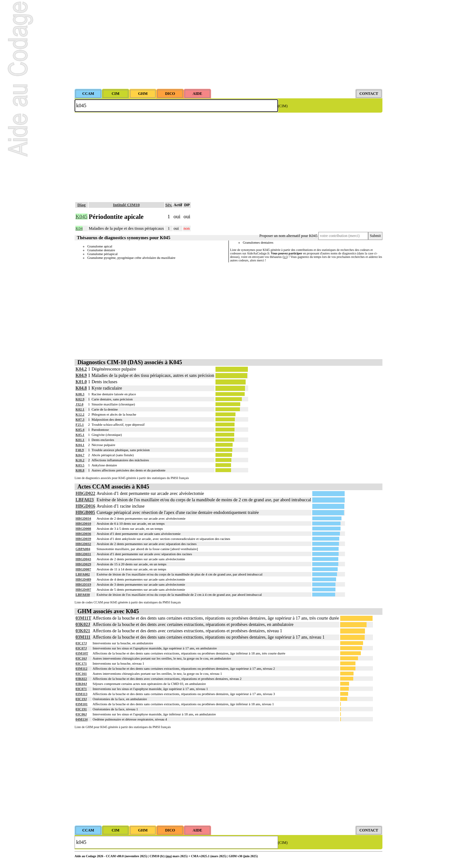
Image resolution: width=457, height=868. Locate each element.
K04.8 (81, 388)
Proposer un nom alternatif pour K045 (288, 236)
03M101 (82, 704)
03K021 (83, 631)
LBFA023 (85, 500)
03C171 (81, 663)
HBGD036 (83, 534)
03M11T (83, 618)
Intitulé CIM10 (126, 205)
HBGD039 (83, 539)
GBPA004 (83, 549)
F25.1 (80, 424)
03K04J (81, 684)
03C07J (81, 648)
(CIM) (283, 106)
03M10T (82, 653)
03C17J (81, 643)
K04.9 (81, 375)
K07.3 (80, 419)
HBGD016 (85, 506)
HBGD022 (85, 493)
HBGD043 (83, 559)
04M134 (82, 719)
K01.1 (80, 440)
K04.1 (80, 445)
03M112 (81, 668)
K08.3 (80, 394)
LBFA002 (83, 574)
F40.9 (80, 450)
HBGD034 (83, 518)
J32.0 (79, 404)
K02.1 (80, 409)
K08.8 (80, 470)
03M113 (81, 694)
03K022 (81, 679)
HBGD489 (83, 579)
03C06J (81, 714)
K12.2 (80, 414)
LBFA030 (83, 595)
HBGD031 (83, 554)
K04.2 (81, 369)
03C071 (81, 689)
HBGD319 (83, 584)
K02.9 (80, 399)
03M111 (83, 637)
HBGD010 (83, 523)
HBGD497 (83, 589)
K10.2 (80, 460)
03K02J (83, 625)
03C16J (81, 658)
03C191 (81, 709)
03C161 (81, 674)
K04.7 (80, 455)
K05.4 (80, 430)
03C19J (81, 699)
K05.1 (80, 435)
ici (285, 257)
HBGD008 (83, 529)
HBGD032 (83, 544)
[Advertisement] (228, 44)
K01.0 (81, 382)
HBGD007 (83, 569)
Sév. (169, 205)
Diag (82, 205)
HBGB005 (85, 513)
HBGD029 (83, 564)
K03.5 (80, 465)
